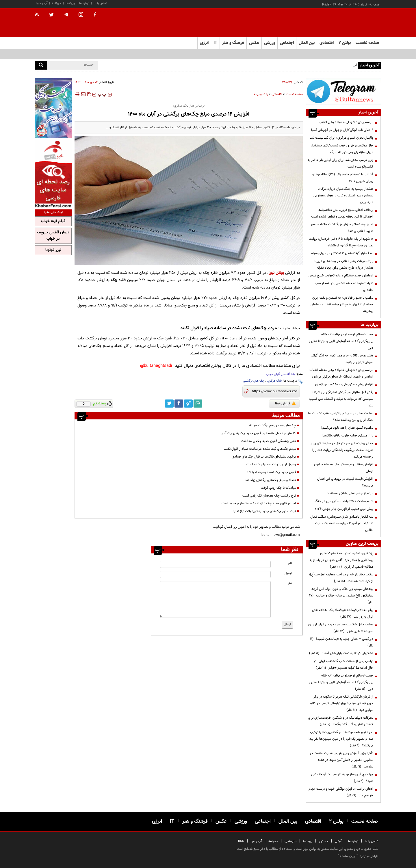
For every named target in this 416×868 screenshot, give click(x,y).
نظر (290, 584)
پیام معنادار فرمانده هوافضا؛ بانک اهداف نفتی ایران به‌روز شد (343, 613)
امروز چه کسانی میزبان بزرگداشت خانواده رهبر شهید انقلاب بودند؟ (342, 228)
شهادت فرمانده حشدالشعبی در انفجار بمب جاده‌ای (344, 287)
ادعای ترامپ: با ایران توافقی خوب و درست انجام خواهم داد (341, 792)
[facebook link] (179, 404)
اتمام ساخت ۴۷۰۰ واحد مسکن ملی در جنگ (344, 501)
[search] (41, 65)
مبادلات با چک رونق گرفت (278, 488)
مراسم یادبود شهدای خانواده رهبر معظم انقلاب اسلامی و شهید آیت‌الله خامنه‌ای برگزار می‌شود (341, 373)
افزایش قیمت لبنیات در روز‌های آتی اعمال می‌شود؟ (345, 482)
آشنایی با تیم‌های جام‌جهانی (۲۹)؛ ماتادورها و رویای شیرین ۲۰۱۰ (343, 178)
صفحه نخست (367, 43)
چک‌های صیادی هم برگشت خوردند (272, 425)
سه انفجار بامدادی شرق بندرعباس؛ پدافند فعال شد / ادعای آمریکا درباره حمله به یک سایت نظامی (342, 523)
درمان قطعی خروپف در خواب (53, 236)
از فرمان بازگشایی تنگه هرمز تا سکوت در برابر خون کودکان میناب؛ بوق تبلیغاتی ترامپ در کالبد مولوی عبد (341, 703)
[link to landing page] (352, 23)
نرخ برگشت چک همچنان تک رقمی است (269, 496)
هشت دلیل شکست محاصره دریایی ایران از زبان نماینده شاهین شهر (341, 628)
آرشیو (338, 841)
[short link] (275, 391)
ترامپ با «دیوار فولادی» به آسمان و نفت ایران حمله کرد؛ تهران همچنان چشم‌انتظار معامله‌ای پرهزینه (342, 304)
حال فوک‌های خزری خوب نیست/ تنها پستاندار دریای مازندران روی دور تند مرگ (342, 149)
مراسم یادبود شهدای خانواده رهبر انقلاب (346, 122)
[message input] (215, 599)
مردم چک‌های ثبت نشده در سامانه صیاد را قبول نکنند (229, 328)
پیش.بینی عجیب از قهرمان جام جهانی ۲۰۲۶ (344, 509)
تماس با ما (100, 3)
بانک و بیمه (261, 94)
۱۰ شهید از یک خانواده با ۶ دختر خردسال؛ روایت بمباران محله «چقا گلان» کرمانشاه (341, 242)
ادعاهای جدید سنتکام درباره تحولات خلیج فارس (341, 276)
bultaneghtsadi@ (156, 366)
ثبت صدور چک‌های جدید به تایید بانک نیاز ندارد (264, 511)
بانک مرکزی (274, 381)
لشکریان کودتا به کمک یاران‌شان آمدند (341, 653)
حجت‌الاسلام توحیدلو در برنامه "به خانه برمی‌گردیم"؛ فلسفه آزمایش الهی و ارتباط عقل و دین (341, 341)
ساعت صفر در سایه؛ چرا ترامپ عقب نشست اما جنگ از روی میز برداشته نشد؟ (341, 417)
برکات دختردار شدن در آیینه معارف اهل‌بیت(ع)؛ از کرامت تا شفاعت (341, 578)
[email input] (215, 574)
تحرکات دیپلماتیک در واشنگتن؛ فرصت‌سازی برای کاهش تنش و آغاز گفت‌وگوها (341, 721)
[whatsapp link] (198, 404)
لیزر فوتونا (53, 250)
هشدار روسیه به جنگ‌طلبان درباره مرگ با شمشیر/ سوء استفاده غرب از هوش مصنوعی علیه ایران (343, 196)
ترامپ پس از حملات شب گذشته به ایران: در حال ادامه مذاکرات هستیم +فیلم (343, 665)
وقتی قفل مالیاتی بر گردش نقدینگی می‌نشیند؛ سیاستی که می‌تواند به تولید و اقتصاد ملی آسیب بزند (341, 399)
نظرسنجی (290, 841)
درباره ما (84, 3)
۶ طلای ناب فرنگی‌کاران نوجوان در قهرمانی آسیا (342, 130)
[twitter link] (169, 404)
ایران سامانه (348, 856)
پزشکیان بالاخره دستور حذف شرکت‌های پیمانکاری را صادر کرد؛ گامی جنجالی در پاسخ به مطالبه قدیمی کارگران (341, 560)
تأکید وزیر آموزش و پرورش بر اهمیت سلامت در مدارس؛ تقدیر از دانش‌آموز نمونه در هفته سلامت (341, 760)
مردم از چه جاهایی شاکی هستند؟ (350, 493)
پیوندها (70, 3)
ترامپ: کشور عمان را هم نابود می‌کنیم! (347, 428)
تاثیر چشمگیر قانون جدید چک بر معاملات (268, 441)
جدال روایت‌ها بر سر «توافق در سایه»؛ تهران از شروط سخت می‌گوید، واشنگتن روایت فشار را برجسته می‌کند (342, 450)
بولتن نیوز (276, 273)
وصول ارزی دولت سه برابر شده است (271, 464)
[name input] (215, 564)
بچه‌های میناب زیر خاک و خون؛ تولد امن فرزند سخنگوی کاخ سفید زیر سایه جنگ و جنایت (341, 596)
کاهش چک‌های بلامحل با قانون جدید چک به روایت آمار (259, 433)
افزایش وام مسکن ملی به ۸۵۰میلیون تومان (344, 384)
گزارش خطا (285, 404)
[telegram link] (188, 404)
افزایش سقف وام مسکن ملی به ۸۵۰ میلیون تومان (344, 468)
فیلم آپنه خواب (53, 221)
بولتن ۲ (345, 43)
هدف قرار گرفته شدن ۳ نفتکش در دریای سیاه (342, 253)
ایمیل (288, 574)
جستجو (324, 841)
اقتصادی (277, 94)
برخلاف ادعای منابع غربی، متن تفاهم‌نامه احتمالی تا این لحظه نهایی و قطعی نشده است (342, 213)
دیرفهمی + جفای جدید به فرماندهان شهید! (342, 642)
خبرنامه (56, 3)
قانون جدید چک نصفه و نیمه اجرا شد (271, 472)
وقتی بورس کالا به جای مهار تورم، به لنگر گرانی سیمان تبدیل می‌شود (342, 359)
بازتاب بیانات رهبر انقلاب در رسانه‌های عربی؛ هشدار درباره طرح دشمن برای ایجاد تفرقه (344, 264)
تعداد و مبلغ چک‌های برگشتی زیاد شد (270, 480)
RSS (241, 841)
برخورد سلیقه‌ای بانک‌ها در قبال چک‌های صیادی (264, 457)
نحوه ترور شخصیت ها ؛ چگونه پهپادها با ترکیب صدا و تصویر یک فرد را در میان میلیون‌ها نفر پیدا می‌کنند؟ (341, 739)
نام (290, 563)
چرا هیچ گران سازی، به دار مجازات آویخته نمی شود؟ (342, 778)
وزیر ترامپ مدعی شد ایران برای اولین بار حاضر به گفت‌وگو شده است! (340, 163)
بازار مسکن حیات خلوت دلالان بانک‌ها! (347, 436)
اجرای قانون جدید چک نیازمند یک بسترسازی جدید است (259, 503)
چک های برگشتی (254, 381)
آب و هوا (42, 3)
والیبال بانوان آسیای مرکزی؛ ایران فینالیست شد (342, 138)
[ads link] (343, 91)
